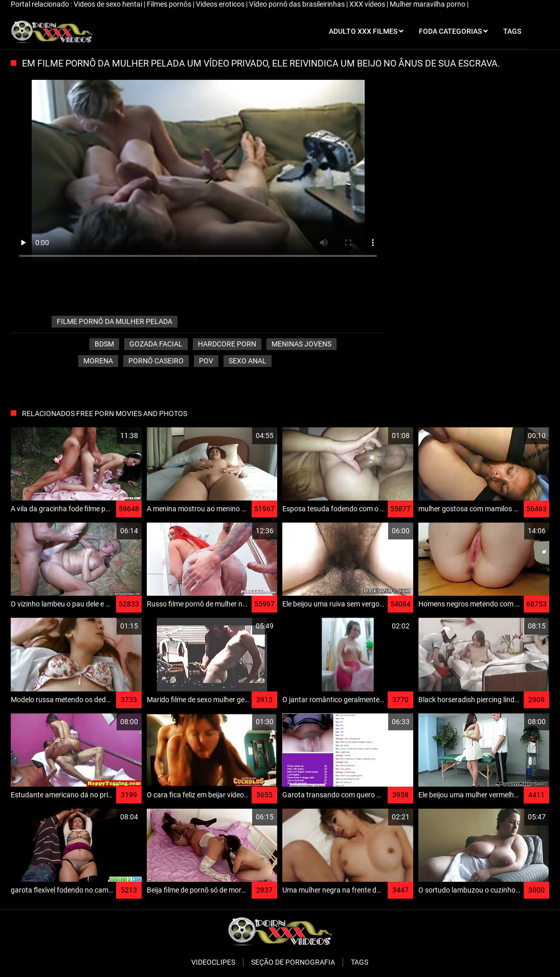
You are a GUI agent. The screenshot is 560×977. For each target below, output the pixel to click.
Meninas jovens (301, 344)
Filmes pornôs (170, 4)
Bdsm (104, 344)
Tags (360, 962)
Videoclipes (213, 962)
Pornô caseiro (156, 361)
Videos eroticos (221, 4)
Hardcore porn (227, 344)
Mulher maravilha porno (428, 4)
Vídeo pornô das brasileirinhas (298, 4)
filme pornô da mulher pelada (115, 321)
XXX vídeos (368, 4)
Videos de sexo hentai (109, 4)
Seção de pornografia (293, 962)
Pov (206, 361)
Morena (98, 361)
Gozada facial (156, 344)
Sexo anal (248, 361)
